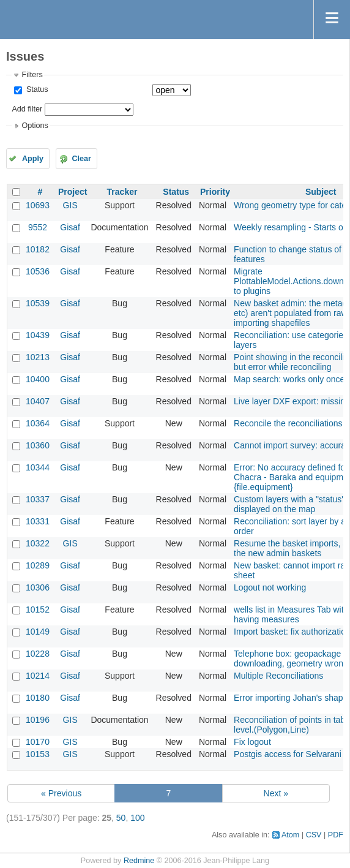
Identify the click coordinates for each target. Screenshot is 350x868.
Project (73, 192)
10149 (38, 632)
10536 (38, 271)
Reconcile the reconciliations (288, 423)
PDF (336, 835)
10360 (38, 445)
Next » (276, 793)
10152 (38, 609)
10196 (38, 720)
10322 (38, 543)
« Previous (61, 793)
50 (121, 818)
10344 (38, 467)
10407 (38, 401)
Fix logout (252, 742)
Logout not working (270, 587)
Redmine (139, 861)
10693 (38, 205)
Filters (32, 75)
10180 (38, 698)
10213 (38, 357)
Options (35, 126)
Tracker (122, 192)
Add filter (27, 109)
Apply (33, 159)
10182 (38, 249)
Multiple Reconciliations (278, 676)
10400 (38, 379)
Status (36, 89)
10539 (38, 303)
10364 (38, 423)
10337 (38, 499)
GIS (70, 205)
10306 (38, 587)
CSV (314, 835)
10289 (38, 565)
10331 (38, 521)
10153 (38, 754)
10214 (38, 676)
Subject (321, 192)
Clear (81, 159)
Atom (290, 835)
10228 (38, 654)
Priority (215, 192)
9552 (38, 227)
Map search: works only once (289, 379)
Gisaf (70, 227)
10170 (38, 742)
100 (137, 818)
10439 (38, 335)
